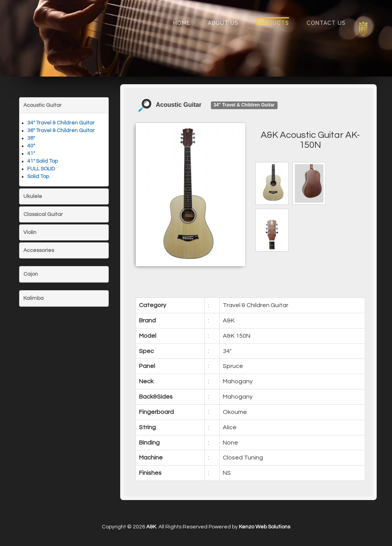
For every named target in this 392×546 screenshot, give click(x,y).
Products (273, 23)
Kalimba (33, 298)
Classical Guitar (43, 214)
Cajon (31, 274)
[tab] (64, 105)
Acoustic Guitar (42, 105)
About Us (223, 23)
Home (182, 23)
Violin (30, 232)
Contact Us (326, 23)
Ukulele (33, 196)
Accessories (39, 250)
